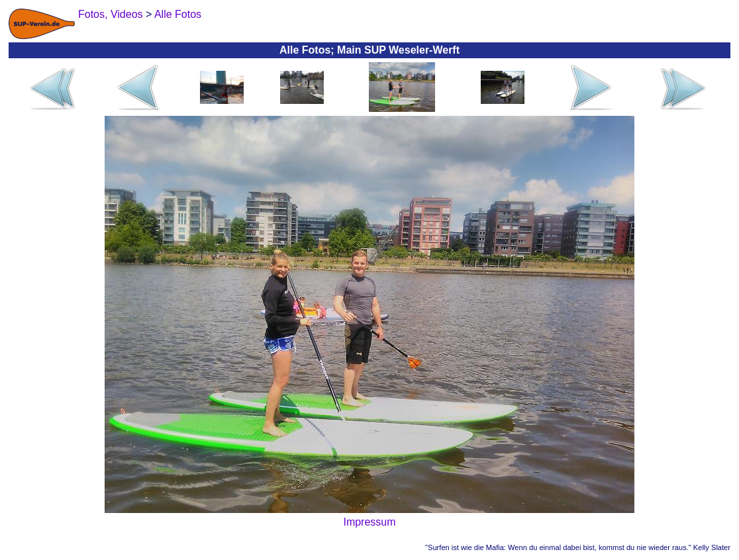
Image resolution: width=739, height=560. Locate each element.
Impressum (369, 522)
